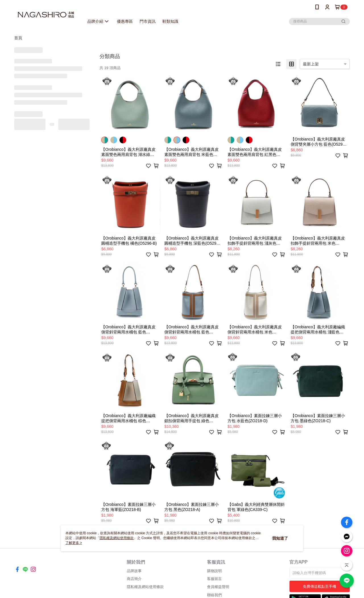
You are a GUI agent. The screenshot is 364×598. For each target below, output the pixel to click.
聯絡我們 (214, 595)
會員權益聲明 (218, 587)
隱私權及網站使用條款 (145, 587)
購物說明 (214, 571)
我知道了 (280, 538)
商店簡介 (134, 579)
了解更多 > (74, 543)
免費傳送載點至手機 (319, 586)
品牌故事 (134, 571)
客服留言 (214, 579)
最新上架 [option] (311, 64)
